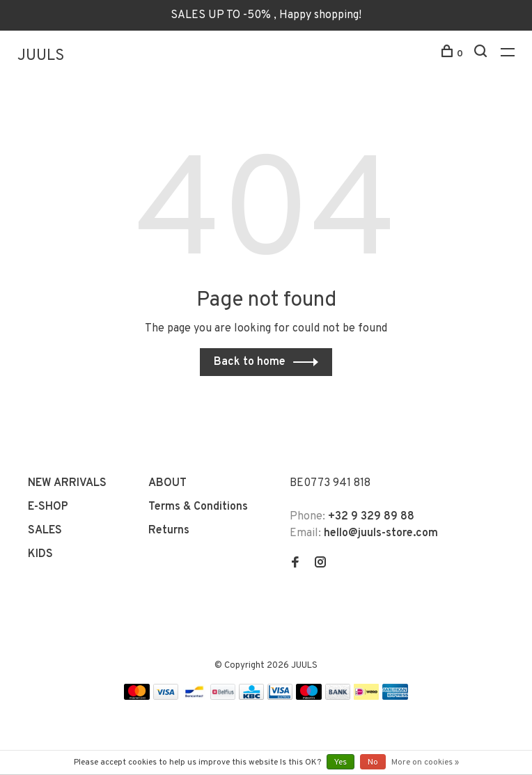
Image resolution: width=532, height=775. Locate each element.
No (373, 762)
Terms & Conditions (198, 507)
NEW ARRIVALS (67, 483)
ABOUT (167, 483)
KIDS (40, 554)
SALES (45, 531)
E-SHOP (48, 507)
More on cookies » (425, 762)
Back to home (250, 362)
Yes (341, 762)
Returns (169, 531)
